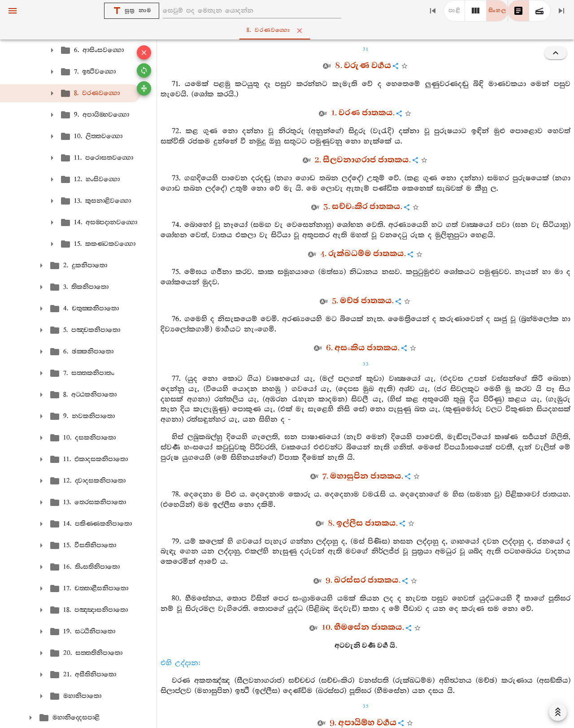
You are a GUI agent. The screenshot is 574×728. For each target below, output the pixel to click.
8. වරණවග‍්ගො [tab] (289, 31)
